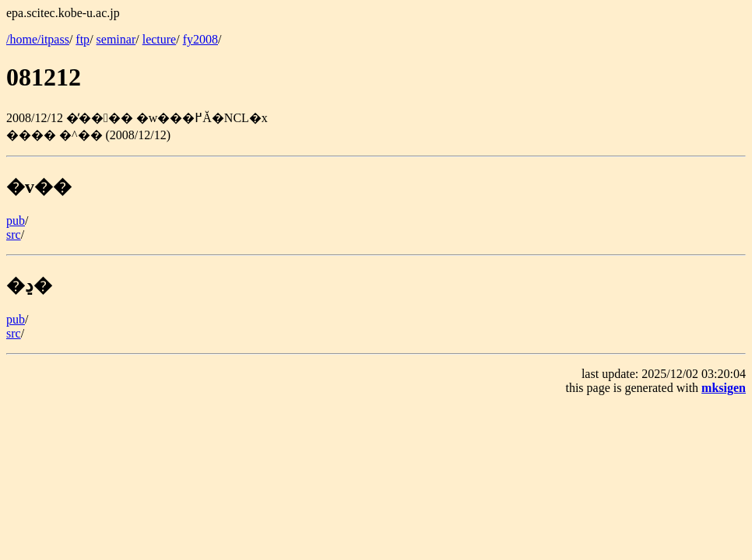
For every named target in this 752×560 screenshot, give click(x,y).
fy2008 (200, 39)
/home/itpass (38, 39)
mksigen (724, 388)
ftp (83, 39)
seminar (116, 39)
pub (16, 220)
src (14, 234)
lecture (160, 39)
